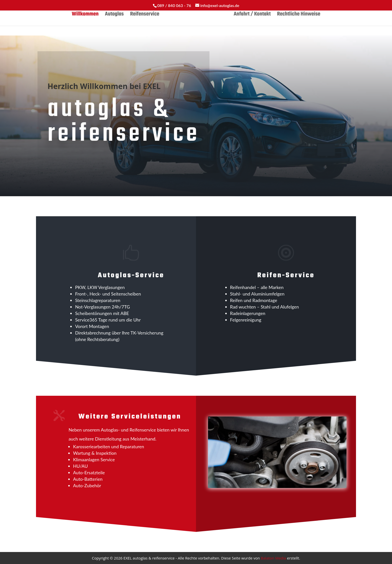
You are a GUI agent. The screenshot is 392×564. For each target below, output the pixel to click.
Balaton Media (273, 558)
